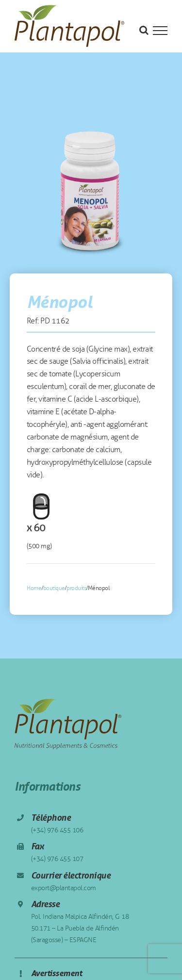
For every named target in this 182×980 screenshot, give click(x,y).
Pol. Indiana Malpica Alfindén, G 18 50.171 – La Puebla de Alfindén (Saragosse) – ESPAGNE (80, 928)
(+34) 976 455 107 (57, 859)
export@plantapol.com (64, 888)
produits (76, 588)
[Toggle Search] (144, 30)
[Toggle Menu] (160, 31)
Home (34, 588)
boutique (54, 588)
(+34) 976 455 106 (57, 830)
